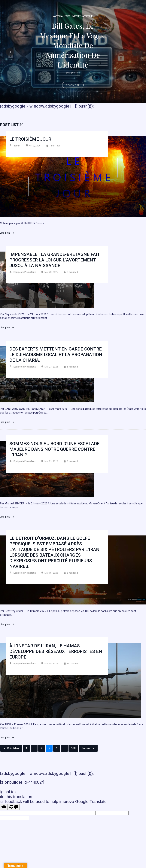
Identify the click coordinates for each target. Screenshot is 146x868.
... (34, 748)
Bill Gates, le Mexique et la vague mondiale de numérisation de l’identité (73, 45)
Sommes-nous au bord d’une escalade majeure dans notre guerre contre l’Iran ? (55, 449)
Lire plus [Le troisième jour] (7, 233)
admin (17, 146)
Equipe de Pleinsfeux (25, 272)
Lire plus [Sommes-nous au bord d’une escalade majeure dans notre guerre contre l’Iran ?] (7, 517)
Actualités (62, 16)
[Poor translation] (14, 807)
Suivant (88, 748)
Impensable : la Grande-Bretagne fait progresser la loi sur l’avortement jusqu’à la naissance (55, 260)
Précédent (11, 748)
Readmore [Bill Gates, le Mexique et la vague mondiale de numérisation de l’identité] (73, 85)
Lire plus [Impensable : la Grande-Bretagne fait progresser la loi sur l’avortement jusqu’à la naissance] (7, 328)
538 (73, 748)
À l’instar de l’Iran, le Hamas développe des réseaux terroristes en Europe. (56, 651)
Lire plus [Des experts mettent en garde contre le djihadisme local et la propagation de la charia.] (7, 422)
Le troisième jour (30, 139)
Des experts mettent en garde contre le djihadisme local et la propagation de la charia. (56, 355)
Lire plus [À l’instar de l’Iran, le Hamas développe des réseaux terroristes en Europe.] (7, 738)
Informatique (82, 16)
